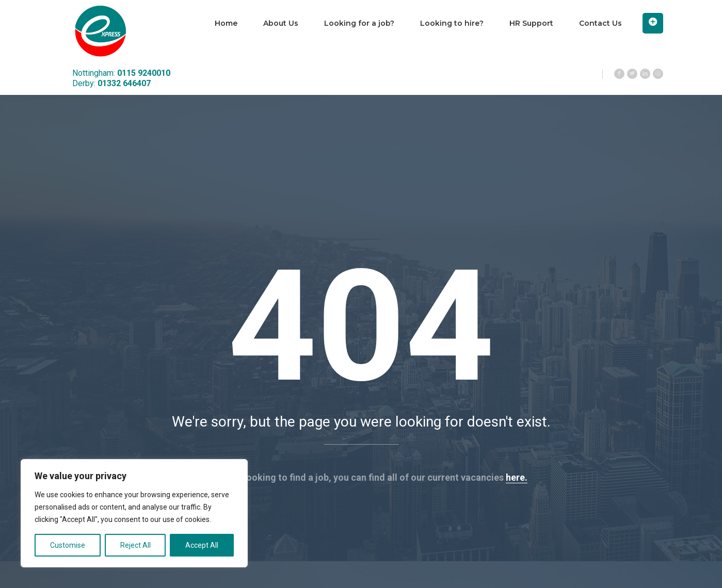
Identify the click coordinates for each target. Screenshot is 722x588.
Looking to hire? (452, 23)
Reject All (135, 545)
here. (517, 477)
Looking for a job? (359, 23)
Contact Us (600, 23)
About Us (281, 23)
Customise (68, 545)
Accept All (202, 545)
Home (226, 23)
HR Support (531, 23)
